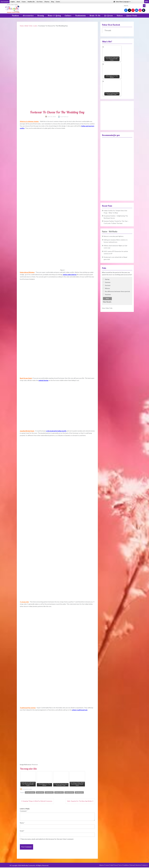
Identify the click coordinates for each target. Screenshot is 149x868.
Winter (107, 288)
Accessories (28, 16)
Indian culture (59, 792)
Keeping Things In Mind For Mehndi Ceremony (37, 801)
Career (107, 865)
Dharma (47, 2)
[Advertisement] (74, 7)
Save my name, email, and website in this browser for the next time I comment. (48, 839)
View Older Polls (107, 308)
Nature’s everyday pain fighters (114, 236)
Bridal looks (40, 792)
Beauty (41, 16)
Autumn (108, 285)
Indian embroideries (70, 275)
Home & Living (54, 16)
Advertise (138, 865)
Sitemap (132, 865)
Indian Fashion (69, 792)
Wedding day (79, 792)
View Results (107, 302)
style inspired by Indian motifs (56, 431)
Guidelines (126, 865)
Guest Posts (132, 16)
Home (22, 26)
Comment (24, 811)
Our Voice (40, 2)
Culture (68, 16)
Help (111, 865)
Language (122, 2)
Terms (120, 865)
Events (58, 2)
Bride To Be (95, 16)
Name (22, 823)
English (13, 2)
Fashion (15, 16)
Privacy (116, 865)
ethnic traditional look (80, 710)
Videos (120, 16)
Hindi (18, 2)
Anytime (108, 294)
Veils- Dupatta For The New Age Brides (80, 801)
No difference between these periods (118, 291)
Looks (35, 26)
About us (102, 865)
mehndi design (43, 380)
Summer (108, 282)
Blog (53, 2)
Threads (108, 30)
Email (22, 831)
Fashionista (81, 16)
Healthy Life (31, 2)
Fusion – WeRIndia (110, 231)
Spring (107, 279)
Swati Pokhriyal (64, 117)
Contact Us (145, 865)
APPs (147, 2)
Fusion (24, 2)
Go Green (109, 16)
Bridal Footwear (30, 792)
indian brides (49, 792)
